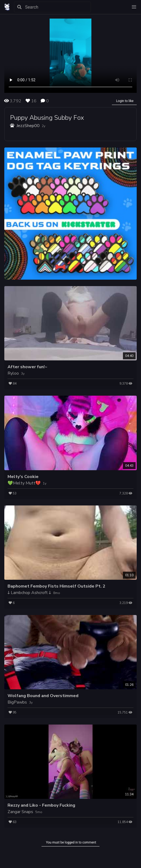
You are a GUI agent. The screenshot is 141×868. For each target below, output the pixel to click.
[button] (134, 7)
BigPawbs (17, 702)
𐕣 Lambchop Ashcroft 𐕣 (29, 593)
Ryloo (13, 373)
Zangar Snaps (20, 812)
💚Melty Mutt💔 (24, 483)
